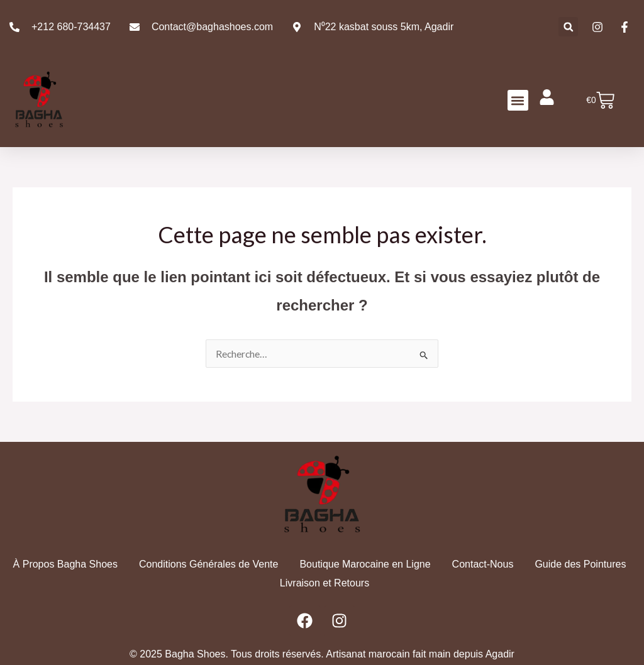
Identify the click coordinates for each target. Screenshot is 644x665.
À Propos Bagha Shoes (65, 563)
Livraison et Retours (325, 582)
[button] (568, 27)
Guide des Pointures (580, 563)
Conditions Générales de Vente (208, 563)
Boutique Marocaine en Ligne (365, 563)
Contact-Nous (483, 563)
